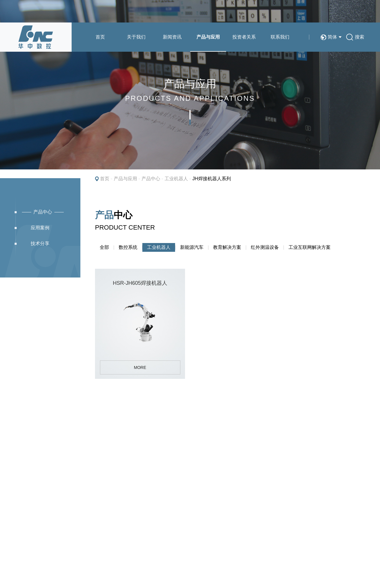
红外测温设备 (265, 247)
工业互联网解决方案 (310, 247)
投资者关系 (244, 37)
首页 (100, 37)
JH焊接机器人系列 (212, 179)
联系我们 (280, 37)
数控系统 (128, 247)
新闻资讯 (172, 37)
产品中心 (151, 179)
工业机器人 (176, 179)
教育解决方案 (227, 247)
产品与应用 (208, 37)
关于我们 (136, 37)
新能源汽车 (192, 247)
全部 (104, 247)
